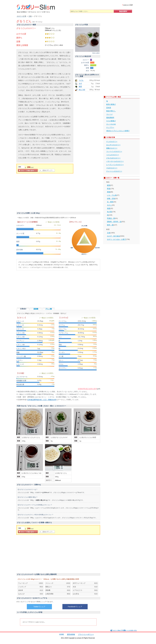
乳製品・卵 (111, 218)
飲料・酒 (110, 225)
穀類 (109, 185)
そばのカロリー (112, 168)
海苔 (80, 87)
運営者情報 (71, 634)
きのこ (109, 205)
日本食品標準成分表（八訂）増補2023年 (42, 400)
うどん (81, 80)
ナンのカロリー (112, 142)
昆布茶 (109, 108)
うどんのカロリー (113, 155)
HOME (62, 634)
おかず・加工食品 (113, 236)
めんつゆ (82, 90)
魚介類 (109, 212)
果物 (109, 192)
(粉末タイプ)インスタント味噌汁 (118, 131)
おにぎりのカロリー (113, 145)
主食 (109, 233)
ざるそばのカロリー (113, 158)
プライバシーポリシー (86, 634)
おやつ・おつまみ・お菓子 (117, 239)
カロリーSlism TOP (118, 630)
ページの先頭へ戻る (131, 630)
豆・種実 (110, 202)
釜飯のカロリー (112, 148)
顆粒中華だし (111, 111)
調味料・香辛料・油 (114, 222)
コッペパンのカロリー (114, 151)
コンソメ (109, 114)
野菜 (109, 189)
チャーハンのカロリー (114, 171)
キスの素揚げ (111, 121)
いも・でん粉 (112, 195)
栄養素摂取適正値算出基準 (87, 389)
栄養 (18, 42)
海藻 (109, 208)
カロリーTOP (128, 5)
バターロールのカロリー (115, 161)
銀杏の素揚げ (111, 104)
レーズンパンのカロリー (115, 165)
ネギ (80, 83)
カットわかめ (111, 124)
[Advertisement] (37, 193)
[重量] (21, 167)
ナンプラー (110, 127)
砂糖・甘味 (111, 199)
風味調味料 (110, 118)
